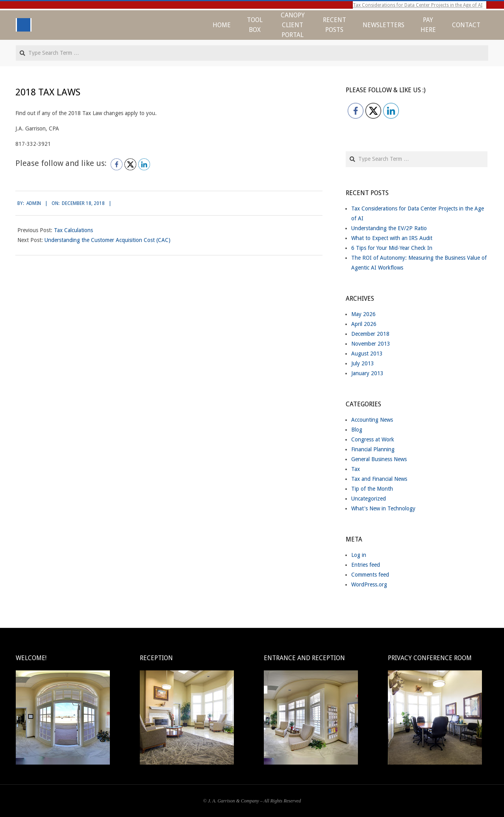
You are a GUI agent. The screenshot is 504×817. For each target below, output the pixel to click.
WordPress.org (369, 584)
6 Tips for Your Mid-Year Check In (392, 248)
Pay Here (428, 25)
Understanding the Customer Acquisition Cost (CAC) (107, 240)
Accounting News (372, 420)
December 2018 (370, 334)
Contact (466, 25)
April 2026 (364, 324)
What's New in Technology (383, 508)
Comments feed (370, 575)
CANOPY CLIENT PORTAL (293, 25)
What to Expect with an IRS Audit (392, 238)
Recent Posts (334, 25)
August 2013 (367, 354)
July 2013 (363, 363)
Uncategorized (369, 499)
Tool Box (255, 25)
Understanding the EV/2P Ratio (389, 228)
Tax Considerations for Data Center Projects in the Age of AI (418, 5)
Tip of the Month (372, 489)
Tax (356, 469)
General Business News (379, 459)
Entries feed (366, 565)
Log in (359, 555)
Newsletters (384, 25)
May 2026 (363, 314)
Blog (357, 430)
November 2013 (371, 344)
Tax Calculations (73, 230)
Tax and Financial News (379, 479)
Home (222, 25)
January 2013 (367, 373)
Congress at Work (373, 439)
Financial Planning (373, 449)
